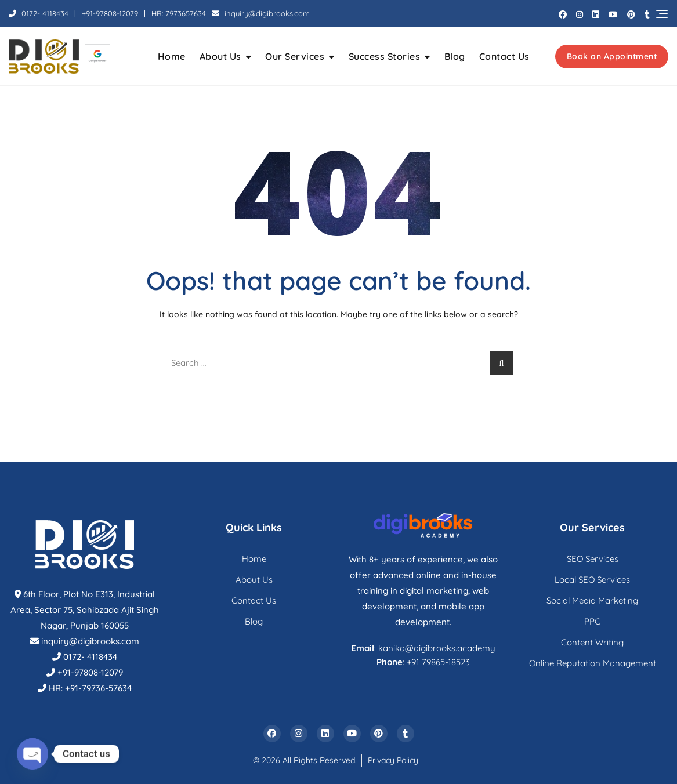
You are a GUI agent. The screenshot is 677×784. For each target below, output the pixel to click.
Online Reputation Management (593, 663)
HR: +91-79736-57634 (90, 688)
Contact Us (504, 56)
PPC (592, 621)
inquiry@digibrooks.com (261, 13)
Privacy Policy (393, 760)
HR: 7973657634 (179, 13)
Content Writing (592, 642)
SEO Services (593, 559)
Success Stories (385, 56)
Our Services (295, 56)
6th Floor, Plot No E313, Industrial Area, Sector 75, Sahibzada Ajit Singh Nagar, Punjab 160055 (85, 610)
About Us (220, 56)
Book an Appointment (612, 56)
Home (172, 56)
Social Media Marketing (592, 600)
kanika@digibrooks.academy (437, 648)
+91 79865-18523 (438, 662)
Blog (455, 56)
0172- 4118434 (39, 13)
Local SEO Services (592, 580)
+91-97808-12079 (110, 13)
